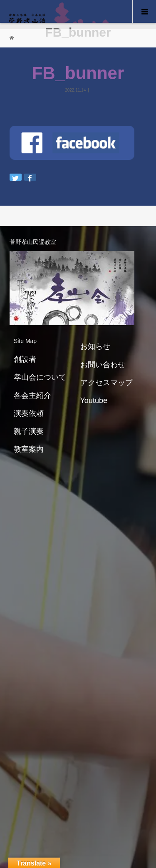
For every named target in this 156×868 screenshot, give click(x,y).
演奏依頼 (29, 413)
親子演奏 (29, 431)
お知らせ (95, 346)
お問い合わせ (103, 365)
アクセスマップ (106, 383)
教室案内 (29, 449)
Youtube (94, 400)
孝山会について (40, 377)
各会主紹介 (32, 395)
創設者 (25, 359)
